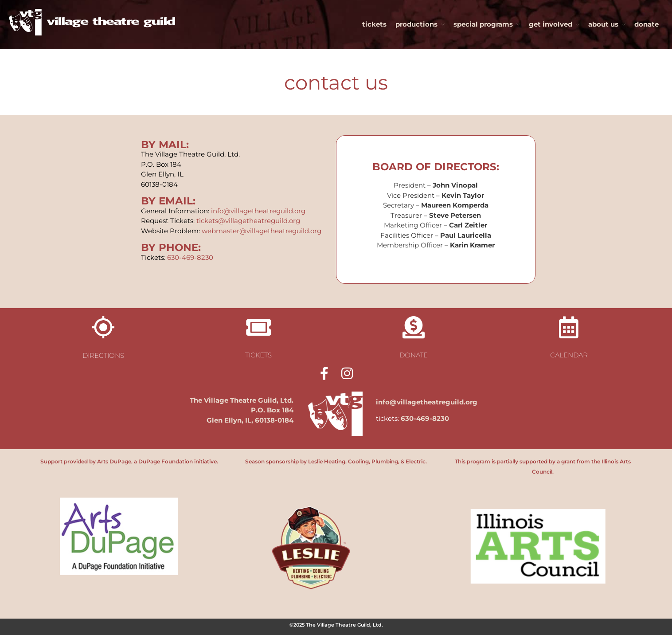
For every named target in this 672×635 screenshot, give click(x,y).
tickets (374, 24)
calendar (569, 355)
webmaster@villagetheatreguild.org (262, 231)
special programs (483, 24)
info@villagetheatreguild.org (258, 211)
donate (647, 24)
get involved (551, 24)
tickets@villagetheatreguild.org (248, 221)
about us (603, 24)
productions (416, 24)
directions (103, 355)
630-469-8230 (190, 257)
